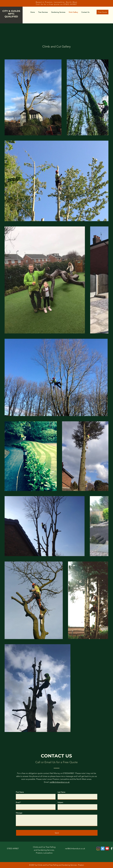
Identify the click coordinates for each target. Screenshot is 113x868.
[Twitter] (103, 848)
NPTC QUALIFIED (11, 15)
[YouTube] (107, 848)
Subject (60, 802)
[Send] (57, 833)
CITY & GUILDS (11, 11)
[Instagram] (98, 848)
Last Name (61, 792)
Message (19, 813)
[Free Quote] (103, 12)
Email (18, 802)
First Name (20, 792)
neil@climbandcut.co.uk (60, 782)
